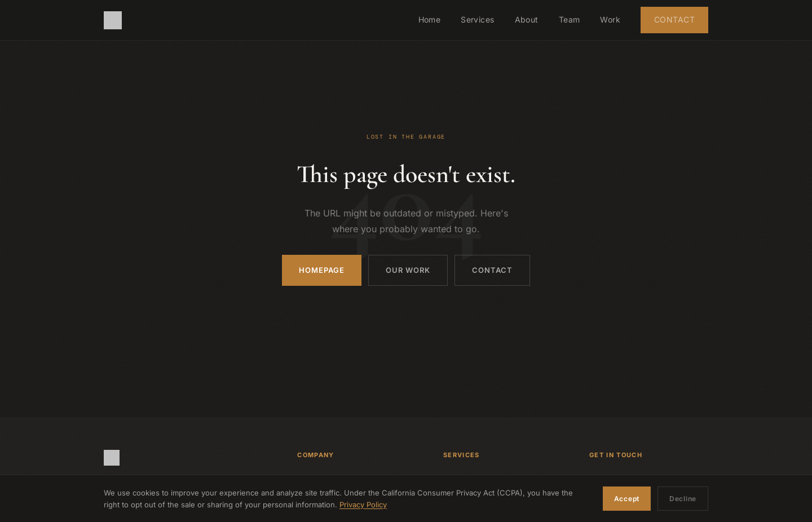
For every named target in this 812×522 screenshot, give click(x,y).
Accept (627, 499)
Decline (683, 499)
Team (570, 19)
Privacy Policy (363, 505)
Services (477, 19)
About (527, 19)
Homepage (322, 270)
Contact (674, 19)
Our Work (408, 270)
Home (430, 19)
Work (610, 19)
